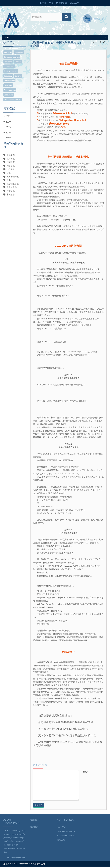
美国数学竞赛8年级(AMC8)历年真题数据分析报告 (67, 737)
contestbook (9, 68)
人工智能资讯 (13, 178)
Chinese (74, 4)
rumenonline (9, 82)
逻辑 (9, 174)
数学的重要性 (13, 185)
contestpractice (11, 73)
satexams (8, 87)
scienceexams (10, 91)
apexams (8, 54)
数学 (9, 182)
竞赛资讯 (11, 167)
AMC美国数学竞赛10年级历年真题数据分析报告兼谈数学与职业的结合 (68, 745)
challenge (8, 63)
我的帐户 (34, 828)
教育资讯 (11, 160)
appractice (19, 54)
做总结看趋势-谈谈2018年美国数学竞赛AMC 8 (66, 724)
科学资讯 (11, 171)
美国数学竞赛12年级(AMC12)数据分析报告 (63, 730)
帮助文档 (11, 156)
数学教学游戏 (13, 189)
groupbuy (8, 77)
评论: (85, 773)
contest (18, 63)
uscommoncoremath (13, 101)
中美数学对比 (13, 196)
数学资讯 (11, 192)
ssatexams (9, 96)
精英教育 (11, 164)
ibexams (18, 77)
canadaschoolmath (12, 58)
